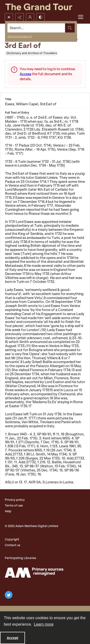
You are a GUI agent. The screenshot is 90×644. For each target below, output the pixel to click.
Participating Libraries (20, 558)
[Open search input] (9, 17)
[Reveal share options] (19, 17)
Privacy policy (15, 500)
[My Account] (30, 17)
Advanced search (20, 36)
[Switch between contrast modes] (41, 17)
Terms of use (14, 505)
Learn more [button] (44, 624)
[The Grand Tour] (45, 7)
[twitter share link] (9, 595)
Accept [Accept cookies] (12, 638)
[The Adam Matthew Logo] (34, 573)
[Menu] (81, 17)
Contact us (12, 545)
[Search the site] (36, 28)
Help (8, 511)
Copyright (12, 539)
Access (25, 74)
